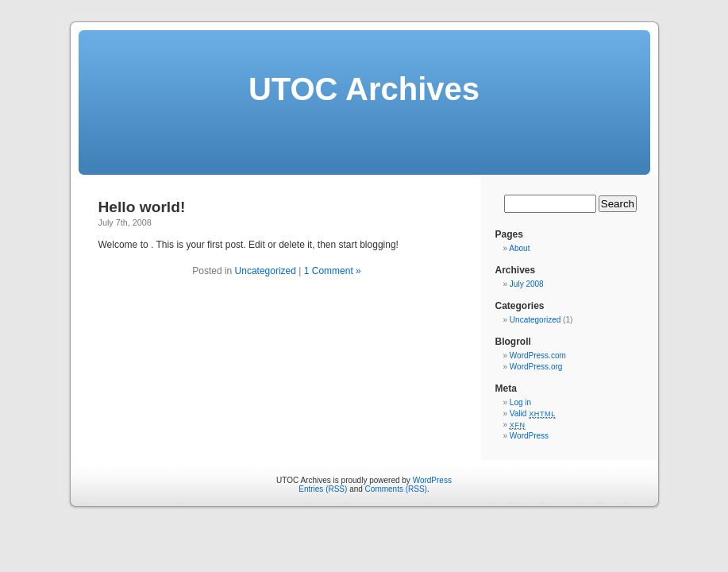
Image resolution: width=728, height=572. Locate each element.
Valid (533, 414)
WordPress (529, 436)
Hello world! (142, 207)
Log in (520, 402)
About (519, 248)
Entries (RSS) (323, 489)
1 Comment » (333, 271)
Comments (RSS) (396, 489)
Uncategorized (266, 271)
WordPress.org (536, 367)
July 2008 (527, 284)
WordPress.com (538, 356)
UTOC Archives (364, 89)
